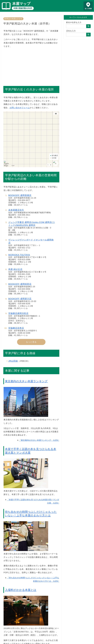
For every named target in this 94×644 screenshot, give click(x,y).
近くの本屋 (88, 9)
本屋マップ (21, 4)
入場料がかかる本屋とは (21, 590)
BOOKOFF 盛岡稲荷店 (20, 284)
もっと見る (31, 342)
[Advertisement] (31, 66)
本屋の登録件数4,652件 (23, 8)
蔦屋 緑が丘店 (15, 269)
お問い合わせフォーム (20, 108)
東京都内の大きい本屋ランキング (26, 381)
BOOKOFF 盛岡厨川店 (20, 299)
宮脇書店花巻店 (16, 328)
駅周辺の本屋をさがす (13, 19)
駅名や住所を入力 (74, 22)
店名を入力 (71, 31)
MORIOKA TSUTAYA (19, 255)
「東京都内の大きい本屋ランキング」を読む (39, 440)
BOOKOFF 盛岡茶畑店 (20, 195)
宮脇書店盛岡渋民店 (18, 313)
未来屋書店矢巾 (16, 210)
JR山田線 (13, 361)
